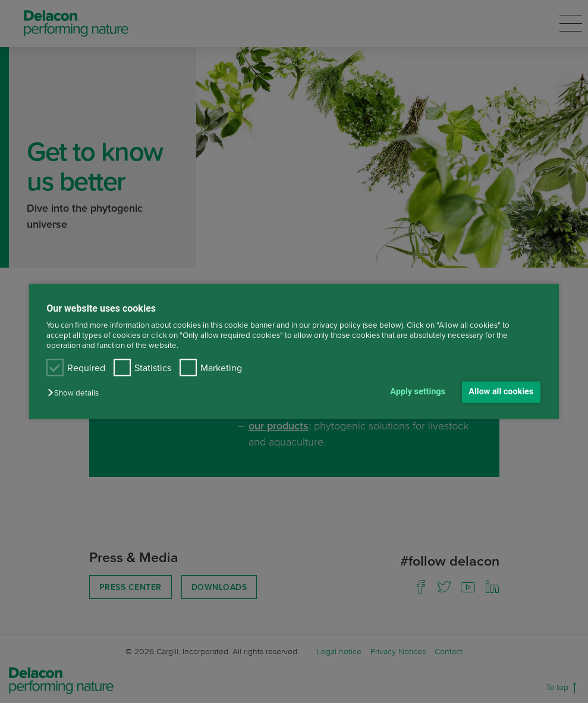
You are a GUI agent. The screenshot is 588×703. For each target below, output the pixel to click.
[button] (76, 393)
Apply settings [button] (418, 392)
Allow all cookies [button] (501, 392)
